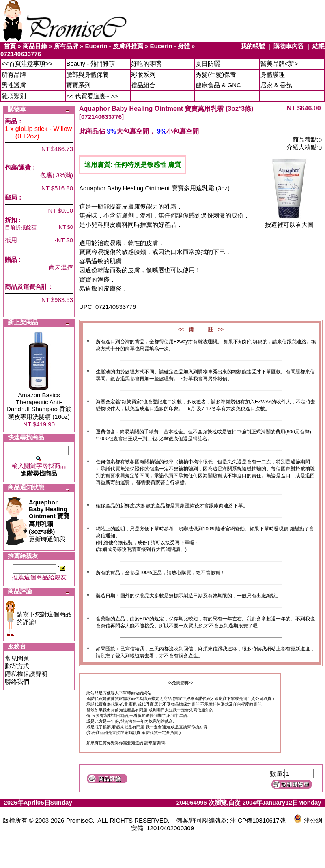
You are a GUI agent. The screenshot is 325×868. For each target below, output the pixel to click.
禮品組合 (143, 85)
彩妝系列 (143, 74)
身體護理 (273, 74)
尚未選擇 (61, 267)
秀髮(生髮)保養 (216, 74)
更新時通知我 (49, 521)
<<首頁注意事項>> (27, 64)
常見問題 (17, 658)
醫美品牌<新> (279, 64)
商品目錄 (35, 46)
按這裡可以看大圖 (289, 222)
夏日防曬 (208, 64)
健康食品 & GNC (218, 85)
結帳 (319, 46)
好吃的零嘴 (146, 64)
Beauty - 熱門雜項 (90, 64)
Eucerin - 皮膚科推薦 (114, 46)
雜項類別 (14, 96)
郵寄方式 (17, 666)
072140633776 (21, 54)
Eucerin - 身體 (170, 46)
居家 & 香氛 (276, 85)
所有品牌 (66, 46)
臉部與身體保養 (87, 74)
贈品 (11, 260)
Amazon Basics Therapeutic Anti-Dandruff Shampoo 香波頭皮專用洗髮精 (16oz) (39, 406)
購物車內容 (289, 46)
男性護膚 (14, 85)
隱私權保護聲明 (26, 674)
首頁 (10, 46)
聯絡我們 (17, 682)
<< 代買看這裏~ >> (92, 96)
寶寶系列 (78, 85)
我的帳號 (253, 46)
